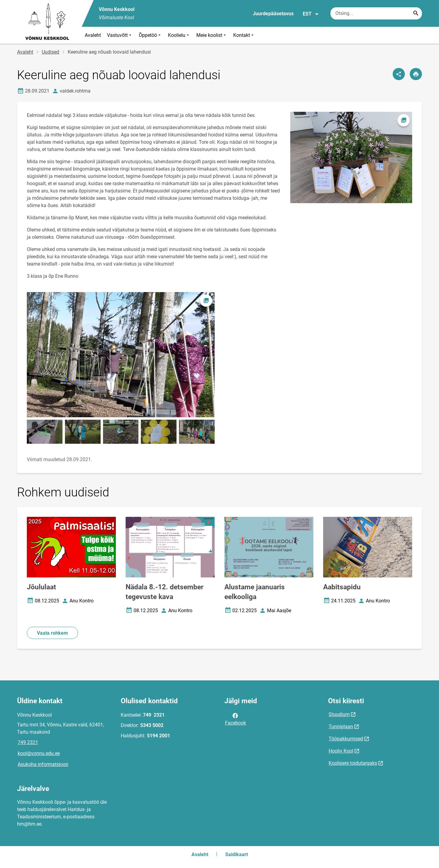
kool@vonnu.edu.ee (39, 753)
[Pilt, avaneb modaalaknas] (121, 355)
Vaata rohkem (52, 633)
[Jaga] (399, 74)
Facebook (236, 719)
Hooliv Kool (341, 751)
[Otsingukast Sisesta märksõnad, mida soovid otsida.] (376, 13)
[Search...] (416, 13)
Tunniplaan (341, 727)
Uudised (50, 52)
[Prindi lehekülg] (416, 74)
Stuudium (339, 714)
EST (311, 14)
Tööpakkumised (346, 739)
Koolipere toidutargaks (353, 763)
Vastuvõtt (120, 35)
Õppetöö (150, 35)
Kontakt (244, 35)
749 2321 (28, 742)
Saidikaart (237, 854)
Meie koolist (212, 35)
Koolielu (179, 35)
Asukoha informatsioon (43, 764)
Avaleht (93, 35)
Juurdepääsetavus (273, 14)
